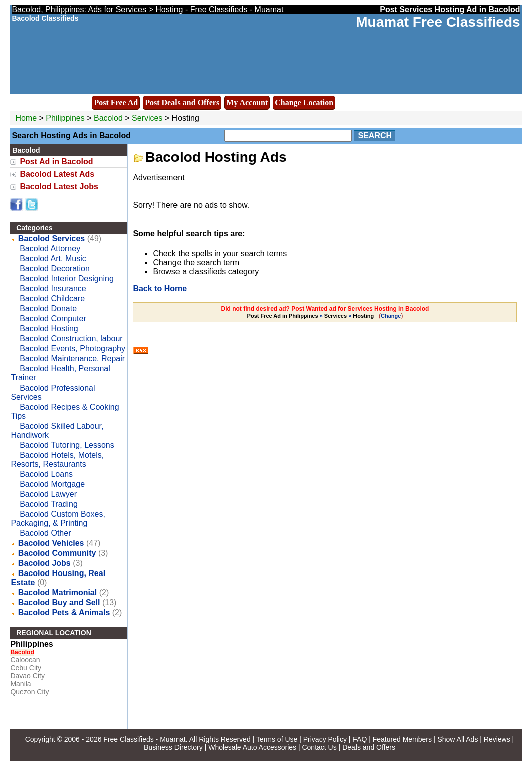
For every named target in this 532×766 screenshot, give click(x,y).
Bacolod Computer (53, 319)
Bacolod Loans (46, 474)
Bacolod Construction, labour (71, 339)
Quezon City (29, 692)
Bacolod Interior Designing (67, 278)
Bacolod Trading (49, 504)
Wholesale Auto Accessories (252, 747)
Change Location (304, 103)
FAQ (360, 739)
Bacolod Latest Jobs (59, 187)
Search (375, 136)
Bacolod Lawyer (48, 494)
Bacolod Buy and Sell (59, 602)
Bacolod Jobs (44, 563)
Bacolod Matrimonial (57, 592)
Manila (20, 684)
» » (311, 316)
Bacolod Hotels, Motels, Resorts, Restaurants (57, 459)
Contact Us (319, 747)
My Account (247, 103)
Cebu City (25, 668)
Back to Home (160, 289)
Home (26, 118)
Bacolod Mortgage (52, 484)
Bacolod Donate (48, 309)
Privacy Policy (325, 739)
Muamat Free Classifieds (438, 22)
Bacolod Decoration (55, 268)
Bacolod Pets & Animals (64, 612)
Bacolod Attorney (50, 248)
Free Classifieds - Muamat (144, 739)
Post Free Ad (116, 103)
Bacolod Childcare (52, 299)
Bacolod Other (45, 533)
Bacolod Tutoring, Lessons (67, 445)
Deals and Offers (369, 747)
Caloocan (25, 660)
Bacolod (109, 118)
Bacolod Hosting (49, 329)
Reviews (497, 739)
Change (391, 316)
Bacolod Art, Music (53, 258)
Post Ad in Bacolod (56, 162)
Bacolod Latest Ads (57, 174)
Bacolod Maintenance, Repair (72, 359)
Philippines (65, 118)
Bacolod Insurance (53, 289)
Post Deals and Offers (182, 103)
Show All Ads (458, 739)
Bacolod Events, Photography (72, 349)
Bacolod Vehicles (51, 543)
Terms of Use (277, 739)
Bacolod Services (51, 238)
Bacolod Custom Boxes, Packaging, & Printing (58, 519)
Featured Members (402, 739)
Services (147, 118)
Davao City (27, 676)
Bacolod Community (57, 553)
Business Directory (173, 747)
